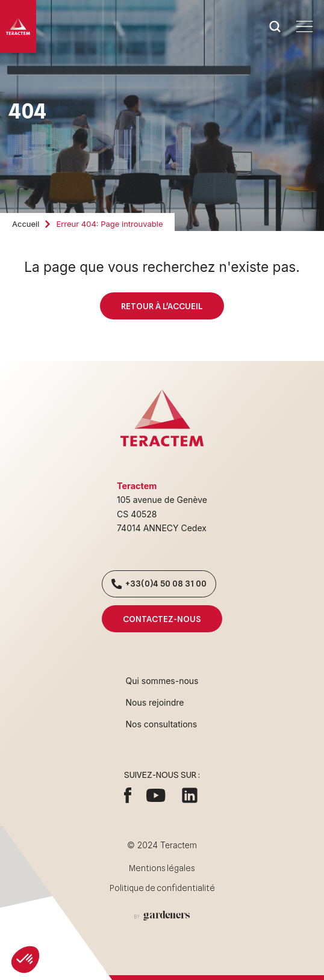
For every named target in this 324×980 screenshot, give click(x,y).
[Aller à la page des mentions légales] (162, 916)
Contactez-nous (162, 619)
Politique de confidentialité (162, 888)
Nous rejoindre (155, 702)
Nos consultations (162, 724)
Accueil (26, 224)
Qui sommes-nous (162, 681)
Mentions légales (162, 868)
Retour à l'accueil (162, 306)
